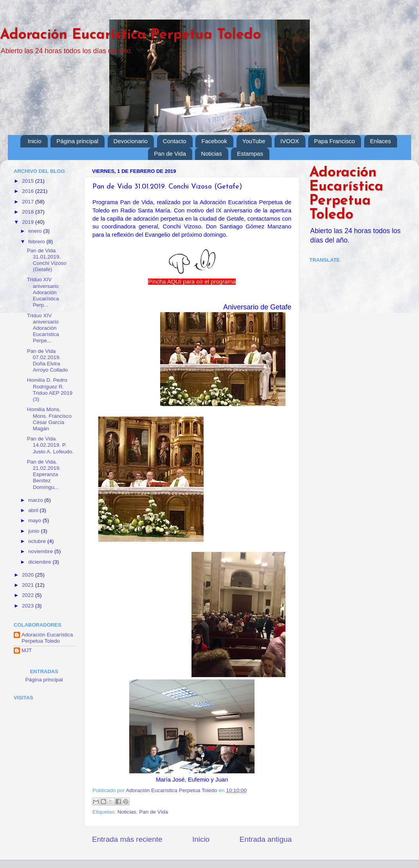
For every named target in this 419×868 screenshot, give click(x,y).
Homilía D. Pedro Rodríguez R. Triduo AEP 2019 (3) (50, 390)
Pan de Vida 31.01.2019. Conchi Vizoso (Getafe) (47, 260)
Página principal (77, 141)
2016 (29, 191)
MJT (27, 650)
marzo (36, 500)
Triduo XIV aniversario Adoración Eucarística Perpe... (43, 328)
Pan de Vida (170, 154)
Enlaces (380, 141)
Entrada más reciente (127, 839)
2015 (29, 181)
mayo (35, 520)
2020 (29, 575)
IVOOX (290, 141)
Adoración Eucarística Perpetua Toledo (130, 35)
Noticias (211, 154)
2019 (29, 222)
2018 (29, 212)
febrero (37, 242)
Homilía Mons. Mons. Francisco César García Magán (49, 419)
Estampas (250, 154)
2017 (29, 202)
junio (34, 531)
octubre (38, 541)
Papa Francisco (334, 141)
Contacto (175, 141)
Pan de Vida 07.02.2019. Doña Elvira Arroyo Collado (47, 361)
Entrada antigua (266, 839)
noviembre (41, 551)
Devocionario (131, 141)
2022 (29, 595)
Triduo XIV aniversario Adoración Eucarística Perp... (43, 292)
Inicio (35, 141)
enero (36, 231)
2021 (29, 585)
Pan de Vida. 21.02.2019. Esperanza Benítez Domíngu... (44, 474)
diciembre (40, 562)
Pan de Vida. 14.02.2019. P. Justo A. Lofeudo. (50, 445)
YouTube (254, 141)
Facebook (214, 141)
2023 (29, 606)
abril (34, 510)
